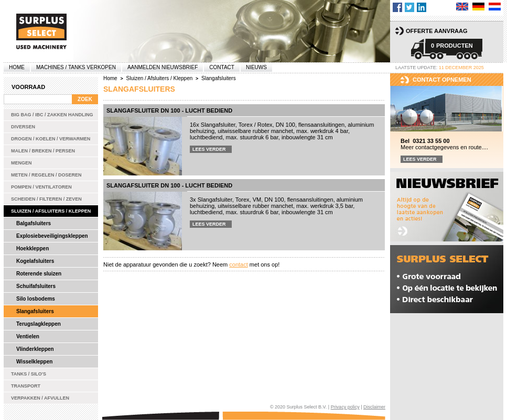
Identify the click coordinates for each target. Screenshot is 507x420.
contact (238, 264)
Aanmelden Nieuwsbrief (163, 67)
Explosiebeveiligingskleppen (52, 236)
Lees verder (209, 149)
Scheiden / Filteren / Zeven (46, 199)
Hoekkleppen (33, 248)
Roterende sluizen (39, 274)
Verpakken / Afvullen (40, 398)
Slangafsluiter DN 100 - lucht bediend (169, 110)
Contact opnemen (442, 80)
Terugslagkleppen (39, 324)
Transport (26, 386)
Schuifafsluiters (36, 286)
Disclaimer (374, 407)
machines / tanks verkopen (76, 67)
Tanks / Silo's (29, 374)
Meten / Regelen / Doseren (46, 175)
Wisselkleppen (34, 362)
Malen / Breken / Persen (43, 151)
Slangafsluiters (35, 311)
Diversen (23, 127)
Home (17, 67)
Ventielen (28, 336)
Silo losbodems (36, 299)
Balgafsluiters (34, 223)
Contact (222, 67)
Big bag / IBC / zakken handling (52, 115)
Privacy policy (345, 407)
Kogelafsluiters (35, 261)
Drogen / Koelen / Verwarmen (51, 139)
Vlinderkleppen (35, 349)
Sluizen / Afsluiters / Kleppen (51, 211)
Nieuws (256, 67)
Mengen (21, 163)
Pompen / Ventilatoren (41, 187)
